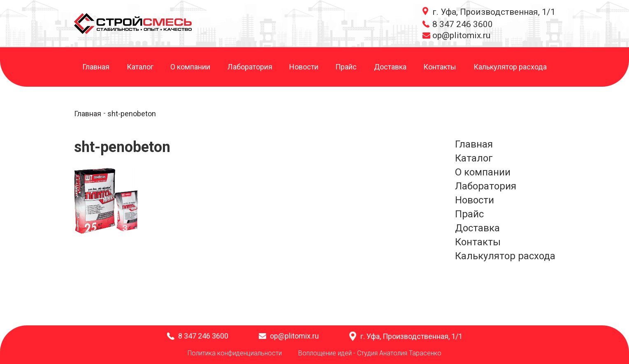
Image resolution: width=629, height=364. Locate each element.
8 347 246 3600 (463, 24)
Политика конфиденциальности (235, 353)
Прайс (346, 67)
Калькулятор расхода (510, 67)
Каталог (140, 67)
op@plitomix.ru (461, 35)
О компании (190, 67)
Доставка (390, 67)
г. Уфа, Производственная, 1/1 (494, 12)
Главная (96, 67)
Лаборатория (250, 67)
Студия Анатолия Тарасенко (399, 353)
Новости (304, 67)
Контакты (440, 67)
